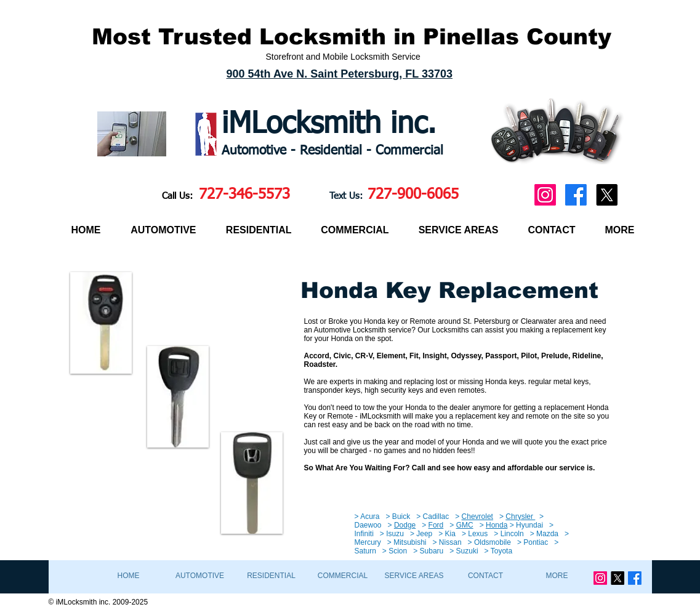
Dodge (405, 525)
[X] (607, 195)
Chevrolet (477, 517)
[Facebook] (576, 195)
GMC (465, 525)
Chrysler (520, 517)
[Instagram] (545, 195)
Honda (497, 525)
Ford (436, 525)
